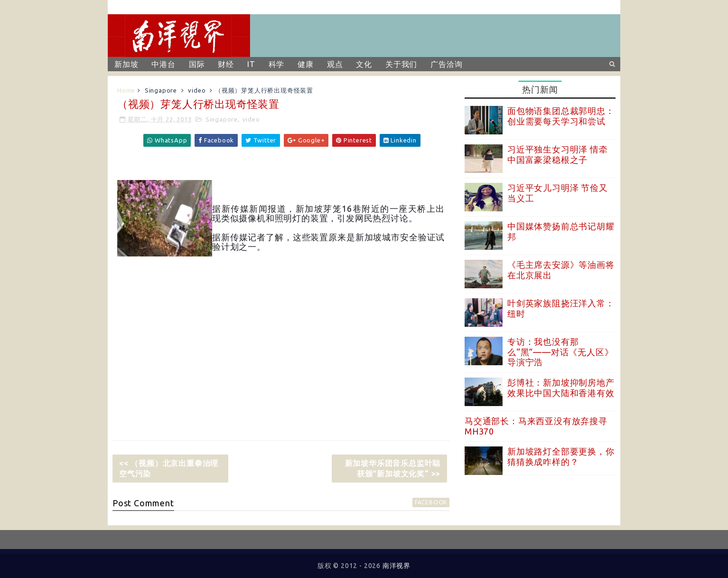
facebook (431, 502)
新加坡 (126, 64)
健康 (306, 64)
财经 (226, 64)
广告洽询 (446, 64)
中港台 (163, 64)
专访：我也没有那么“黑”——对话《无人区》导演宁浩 (560, 352)
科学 (277, 64)
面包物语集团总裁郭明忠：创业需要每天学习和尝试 (561, 116)
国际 (197, 64)
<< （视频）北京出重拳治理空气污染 (169, 468)
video (197, 90)
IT (251, 64)
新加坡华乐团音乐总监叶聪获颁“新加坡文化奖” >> (393, 468)
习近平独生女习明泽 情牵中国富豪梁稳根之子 (558, 154)
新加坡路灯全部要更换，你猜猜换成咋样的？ (561, 456)
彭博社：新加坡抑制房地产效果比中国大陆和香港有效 (561, 388)
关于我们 (401, 64)
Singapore (161, 90)
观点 (335, 64)
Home (126, 90)
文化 (364, 64)
